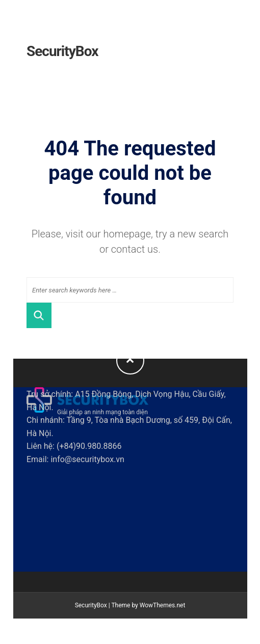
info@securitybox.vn (87, 459)
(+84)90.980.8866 (89, 446)
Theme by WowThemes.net (148, 605)
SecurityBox (62, 51)
